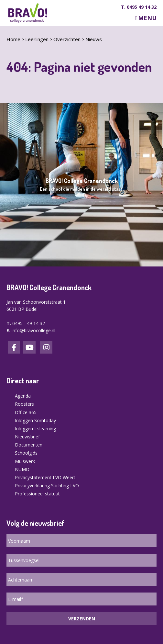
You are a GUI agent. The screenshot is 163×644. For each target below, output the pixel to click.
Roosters (24, 404)
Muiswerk (25, 461)
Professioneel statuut (37, 494)
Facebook (14, 347)
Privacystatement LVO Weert (45, 477)
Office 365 (26, 412)
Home (13, 39)
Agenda (23, 396)
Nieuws (94, 39)
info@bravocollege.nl (33, 330)
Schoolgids (26, 453)
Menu (147, 18)
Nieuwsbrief (27, 437)
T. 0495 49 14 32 (139, 7)
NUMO (22, 469)
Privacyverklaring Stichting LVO (47, 486)
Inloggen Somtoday (35, 420)
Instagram (46, 347)
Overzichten (67, 39)
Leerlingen (37, 39)
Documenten (29, 445)
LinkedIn (29, 347)
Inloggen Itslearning (35, 429)
